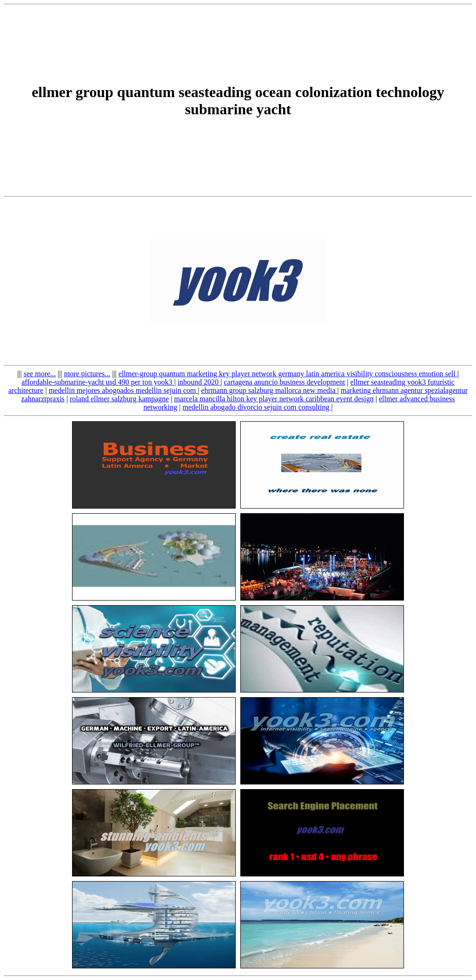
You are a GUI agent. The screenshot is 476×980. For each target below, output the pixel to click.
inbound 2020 (199, 382)
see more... (40, 374)
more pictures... (87, 374)
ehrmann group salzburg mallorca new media (269, 390)
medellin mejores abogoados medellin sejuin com (123, 390)
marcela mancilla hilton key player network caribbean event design (274, 399)
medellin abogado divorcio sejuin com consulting (257, 407)
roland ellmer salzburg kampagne (119, 399)
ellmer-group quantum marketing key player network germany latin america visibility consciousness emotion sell (288, 374)
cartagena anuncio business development (284, 382)
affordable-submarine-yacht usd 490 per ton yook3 (98, 382)
